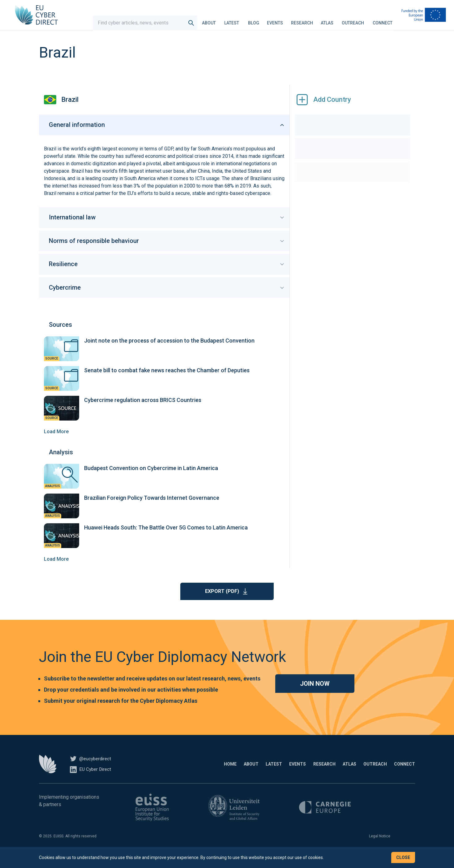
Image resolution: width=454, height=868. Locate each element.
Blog (254, 20)
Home (176, 774)
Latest (232, 20)
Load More (56, 441)
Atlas (327, 20)
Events (275, 20)
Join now (315, 693)
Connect (383, 20)
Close (403, 857)
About (209, 20)
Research (302, 20)
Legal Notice (380, 846)
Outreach (353, 20)
